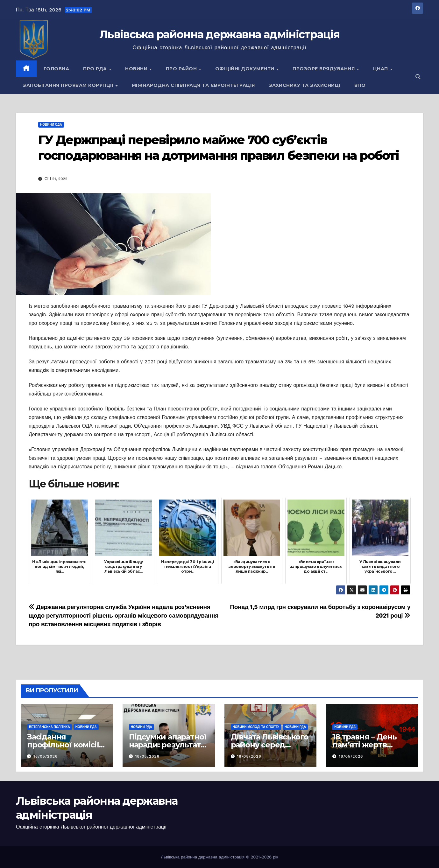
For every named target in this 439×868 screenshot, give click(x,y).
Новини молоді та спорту (256, 727)
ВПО (360, 85)
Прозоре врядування (324, 69)
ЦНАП (381, 69)
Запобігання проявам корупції (69, 85)
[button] (418, 77)
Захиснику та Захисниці (305, 85)
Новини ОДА (51, 125)
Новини (137, 69)
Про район (182, 69)
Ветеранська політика (50, 727)
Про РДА (96, 69)
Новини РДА (86, 727)
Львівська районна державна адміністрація (219, 34)
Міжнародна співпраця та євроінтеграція (193, 85)
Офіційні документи (246, 69)
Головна (57, 69)
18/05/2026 (46, 756)
